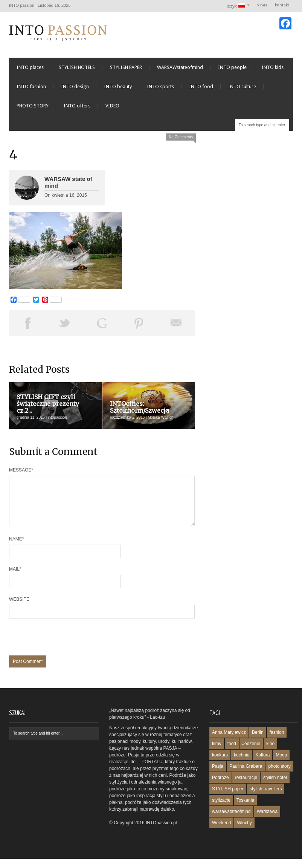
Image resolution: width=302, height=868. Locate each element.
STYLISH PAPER (126, 67)
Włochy (244, 832)
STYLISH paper (228, 798)
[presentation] (66, 650)
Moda (281, 764)
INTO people (232, 67)
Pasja (218, 775)
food (232, 753)
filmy (217, 753)
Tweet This (65, 323)
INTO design (75, 86)
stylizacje (221, 809)
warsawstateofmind (231, 821)
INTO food (201, 86)
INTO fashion (31, 86)
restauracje (246, 787)
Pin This (139, 323)
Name (16, 548)
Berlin (258, 741)
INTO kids (273, 67)
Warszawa (267, 821)
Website (19, 608)
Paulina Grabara (246, 775)
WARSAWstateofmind (180, 67)
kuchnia (242, 764)
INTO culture (242, 86)
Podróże (220, 787)
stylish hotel (275, 787)
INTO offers (77, 106)
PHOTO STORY (33, 106)
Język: (236, 6)
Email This (176, 323)
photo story (279, 775)
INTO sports (160, 86)
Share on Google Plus (102, 323)
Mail (15, 578)
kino (270, 753)
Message (21, 470)
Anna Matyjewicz (229, 741)
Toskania (245, 809)
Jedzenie (251, 753)
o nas (262, 5)
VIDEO (112, 106)
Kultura (262, 764)
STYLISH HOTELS (77, 67)
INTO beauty (118, 86)
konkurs (220, 764)
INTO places (30, 67)
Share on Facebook (28, 323)
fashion (277, 741)
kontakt (282, 5)
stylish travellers (266, 798)
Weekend (221, 832)
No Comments (181, 137)
